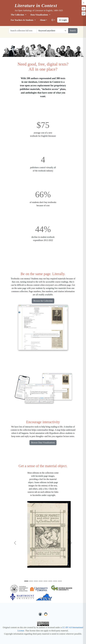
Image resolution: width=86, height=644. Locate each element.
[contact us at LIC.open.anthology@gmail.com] (46, 614)
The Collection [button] (18, 15)
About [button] (43, 20)
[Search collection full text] (23, 31)
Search (73, 31)
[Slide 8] (60, 581)
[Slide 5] (45, 581)
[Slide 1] (26, 581)
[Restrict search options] (53, 31)
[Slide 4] (41, 581)
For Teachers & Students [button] (22, 20)
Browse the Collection (43, 301)
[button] (53, 20)
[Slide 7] (55, 581)
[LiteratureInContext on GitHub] (41, 614)
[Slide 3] (36, 581)
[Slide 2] (31, 581)
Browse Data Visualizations (43, 443)
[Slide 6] (50, 581)
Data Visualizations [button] (40, 15)
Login (63, 20)
